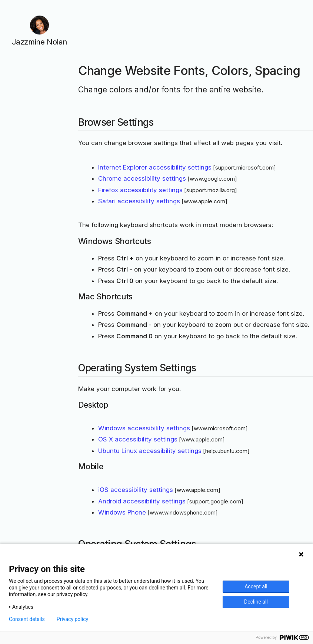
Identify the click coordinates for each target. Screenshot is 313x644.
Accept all (256, 586)
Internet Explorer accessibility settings (155, 167)
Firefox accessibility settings (140, 190)
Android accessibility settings (142, 501)
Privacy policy (72, 619)
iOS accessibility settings (136, 490)
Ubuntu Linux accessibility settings (150, 451)
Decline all (256, 602)
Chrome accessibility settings (142, 178)
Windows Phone (122, 512)
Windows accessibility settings (144, 428)
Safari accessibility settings (139, 201)
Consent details (27, 619)
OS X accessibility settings (138, 439)
